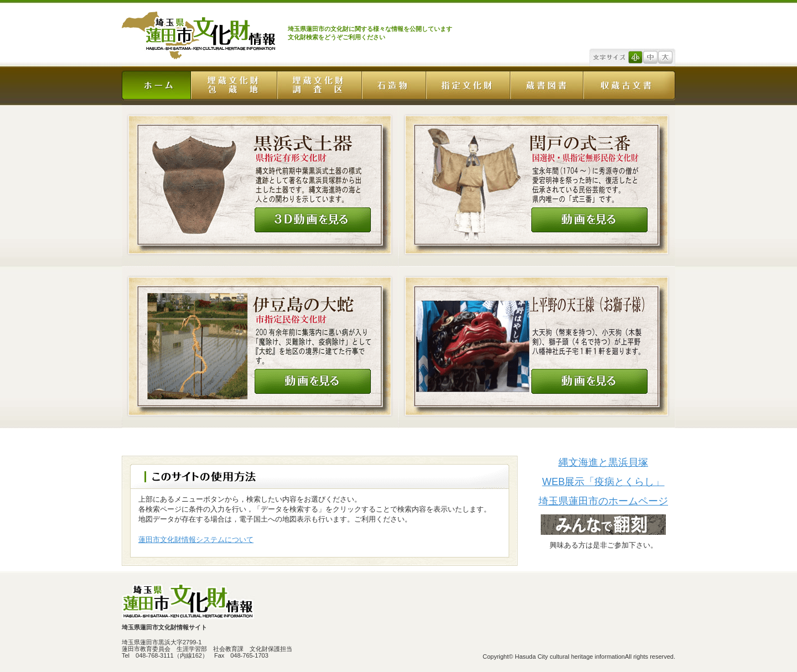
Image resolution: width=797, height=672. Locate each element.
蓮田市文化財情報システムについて (196, 540)
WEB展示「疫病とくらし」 (603, 482)
